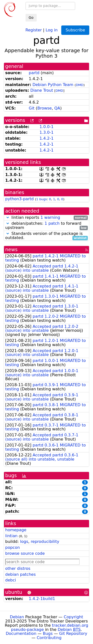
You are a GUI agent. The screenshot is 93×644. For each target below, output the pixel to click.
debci (11, 580)
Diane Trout (42, 90)
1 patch (52, 223)
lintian (11, 536)
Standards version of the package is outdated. (46, 236)
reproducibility (45, 542)
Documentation (21, 633)
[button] (8, 217)
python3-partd (19, 199)
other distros (18, 568)
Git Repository (73, 633)
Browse (44, 108)
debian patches (20, 574)
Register (34, 30)
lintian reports (46, 218)
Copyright (73, 617)
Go (31, 18)
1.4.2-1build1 (42, 599)
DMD (80, 85)
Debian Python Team (53, 85)
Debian (17, 617)
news (11, 250)
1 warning (50, 217)
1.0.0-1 (46, 127)
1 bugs (42, 199)
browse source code (25, 553)
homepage (16, 530)
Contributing (49, 638)
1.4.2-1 (46, 138)
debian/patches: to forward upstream (46, 226)
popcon (13, 547)
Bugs (48, 633)
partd (34, 73)
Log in (52, 30)
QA (57, 108)
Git (32, 108)
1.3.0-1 (46, 132)
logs (24, 542)
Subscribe (75, 30)
